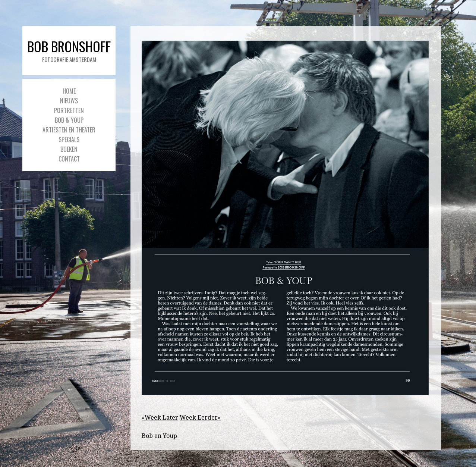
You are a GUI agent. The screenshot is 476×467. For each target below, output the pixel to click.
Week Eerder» (200, 418)
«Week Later (160, 418)
